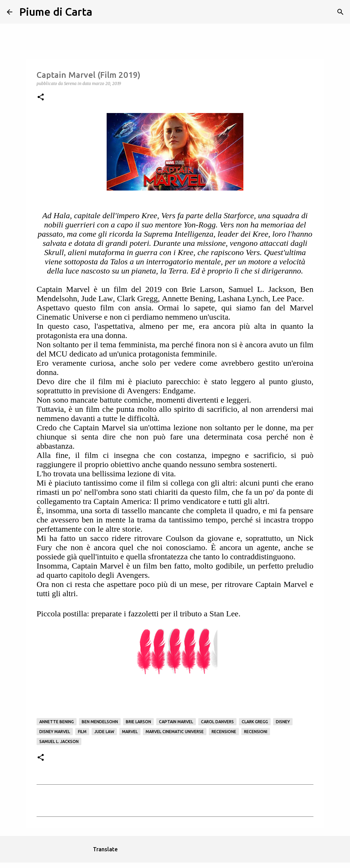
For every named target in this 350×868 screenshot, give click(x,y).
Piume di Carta (56, 12)
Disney (283, 722)
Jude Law (104, 732)
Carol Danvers (217, 722)
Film (82, 732)
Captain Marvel (176, 722)
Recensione (224, 732)
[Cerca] (102, 12)
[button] (41, 97)
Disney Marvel (55, 732)
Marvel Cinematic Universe (175, 732)
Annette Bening (57, 722)
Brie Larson (138, 722)
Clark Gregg (255, 722)
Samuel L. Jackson (59, 741)
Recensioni (256, 732)
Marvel (130, 732)
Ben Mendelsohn (100, 722)
